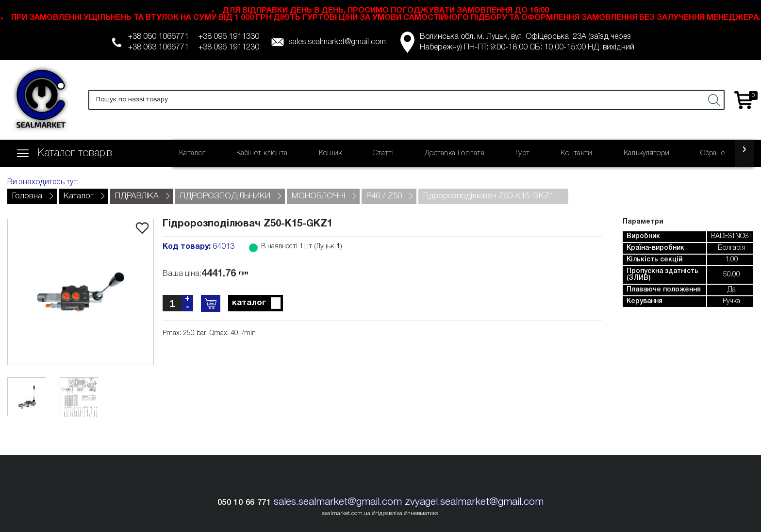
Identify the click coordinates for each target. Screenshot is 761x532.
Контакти (576, 153)
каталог (257, 304)
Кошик (331, 153)
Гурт (522, 153)
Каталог (192, 153)
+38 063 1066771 (158, 48)
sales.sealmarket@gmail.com (337, 42)
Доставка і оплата (455, 153)
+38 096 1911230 (229, 48)
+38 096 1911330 (229, 37)
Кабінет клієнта (262, 153)
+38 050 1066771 (158, 37)
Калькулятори (647, 153)
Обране (712, 153)
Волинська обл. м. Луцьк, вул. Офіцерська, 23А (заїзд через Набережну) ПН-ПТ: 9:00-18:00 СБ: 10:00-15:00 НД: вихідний (527, 42)
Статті (383, 153)
